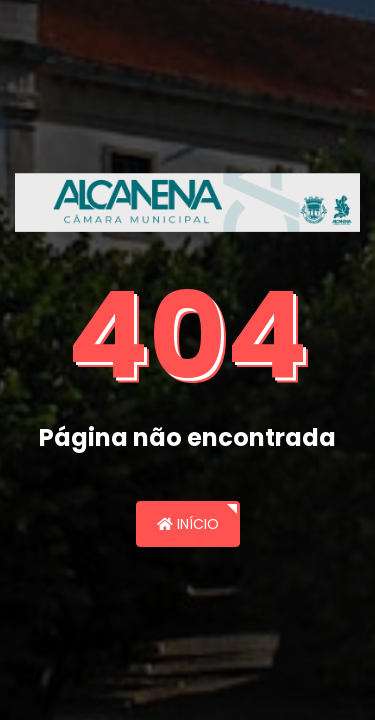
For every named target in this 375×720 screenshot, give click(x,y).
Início (188, 524)
